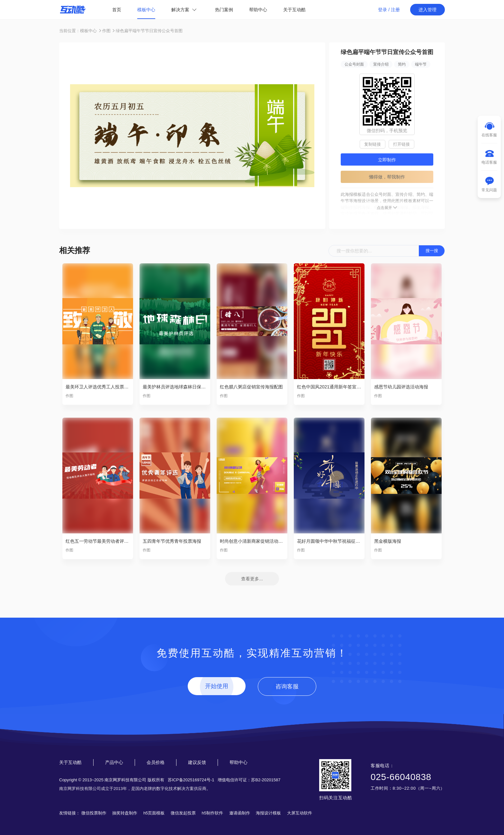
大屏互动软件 (300, 813)
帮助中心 (258, 10)
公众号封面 (354, 64)
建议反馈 (197, 762)
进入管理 (428, 10)
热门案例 (224, 10)
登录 (382, 10)
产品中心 (114, 762)
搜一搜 (432, 251)
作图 (106, 31)
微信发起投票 (183, 813)
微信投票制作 (94, 813)
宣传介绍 (381, 64)
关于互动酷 (294, 10)
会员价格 (156, 762)
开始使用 (217, 686)
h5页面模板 (154, 813)
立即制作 (387, 160)
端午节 (421, 64)
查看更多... (252, 579)
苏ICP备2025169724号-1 (191, 780)
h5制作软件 (212, 813)
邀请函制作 (240, 813)
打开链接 (401, 144)
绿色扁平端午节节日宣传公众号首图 (149, 31)
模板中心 (146, 10)
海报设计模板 (268, 813)
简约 (402, 64)
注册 (395, 10)
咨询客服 (287, 686)
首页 (117, 10)
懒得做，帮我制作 (387, 177)
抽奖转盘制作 (125, 813)
